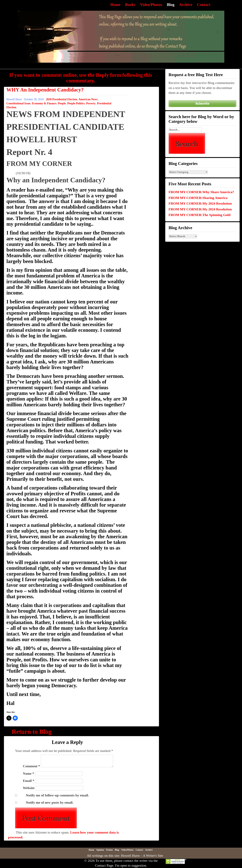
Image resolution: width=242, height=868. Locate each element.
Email (29, 781)
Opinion (100, 850)
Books (130, 5)
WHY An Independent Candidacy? (45, 90)
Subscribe (202, 103)
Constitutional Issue (18, 103)
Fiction (109, 850)
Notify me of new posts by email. (50, 802)
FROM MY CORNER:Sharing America (198, 198)
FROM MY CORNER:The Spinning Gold (199, 215)
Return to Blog (32, 732)
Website (29, 788)
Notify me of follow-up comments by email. (57, 795)
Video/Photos (151, 5)
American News (88, 99)
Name (28, 773)
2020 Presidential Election (62, 99)
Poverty (91, 103)
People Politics (76, 103)
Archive (186, 5)
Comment (31, 766)
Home (115, 5)
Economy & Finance (44, 103)
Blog (171, 5)
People (62, 103)
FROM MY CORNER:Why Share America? (201, 192)
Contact (204, 5)
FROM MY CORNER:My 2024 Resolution (200, 203)
